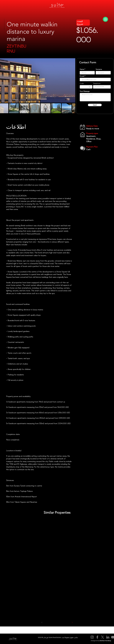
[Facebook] (97, 637)
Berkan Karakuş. (106, 641)
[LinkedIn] (108, 637)
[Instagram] (92, 637)
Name (82, 69)
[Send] (95, 105)
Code (82, 83)
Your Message (85, 91)
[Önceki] (42, 622)
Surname (99, 69)
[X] (103, 637)
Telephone (97, 83)
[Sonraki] (72, 622)
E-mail (82, 76)
